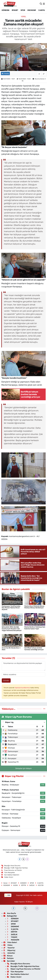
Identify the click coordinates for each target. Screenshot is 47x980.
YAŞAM (12, 937)
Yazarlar (9, 948)
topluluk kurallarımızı (23, 688)
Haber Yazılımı (20, 902)
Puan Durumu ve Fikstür (12, 870)
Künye (8, 956)
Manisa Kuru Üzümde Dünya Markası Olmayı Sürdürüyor (34, 607)
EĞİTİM (23, 885)
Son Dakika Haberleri (10, 875)
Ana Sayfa (10, 913)
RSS (8, 895)
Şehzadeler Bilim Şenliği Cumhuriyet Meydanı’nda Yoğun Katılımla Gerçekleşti (12, 629)
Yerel (24, 17)
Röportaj (9, 950)
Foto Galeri (10, 942)
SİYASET (15, 10)
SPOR (23, 10)
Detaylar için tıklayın (23, 768)
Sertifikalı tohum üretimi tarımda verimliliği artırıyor (34, 649)
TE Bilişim (29, 902)
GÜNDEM (5, 10)
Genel (4, 883)
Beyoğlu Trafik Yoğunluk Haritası (15, 868)
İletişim (9, 958)
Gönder (6, 680)
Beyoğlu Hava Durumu (11, 866)
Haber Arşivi (7, 877)
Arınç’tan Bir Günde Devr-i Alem (11, 649)
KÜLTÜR (40, 885)
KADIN (14, 885)
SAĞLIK (31, 885)
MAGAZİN (13, 940)
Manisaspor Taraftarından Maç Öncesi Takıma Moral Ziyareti (11, 608)
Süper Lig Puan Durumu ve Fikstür (24, 969)
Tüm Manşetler (8, 873)
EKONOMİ (32, 10)
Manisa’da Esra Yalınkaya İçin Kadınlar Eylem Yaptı (35, 628)
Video (8, 945)
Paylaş (5, 73)
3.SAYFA (42, 10)
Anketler (9, 953)
